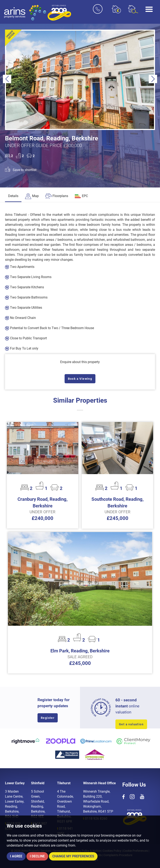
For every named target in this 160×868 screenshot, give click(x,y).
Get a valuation (131, 724)
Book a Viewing (80, 379)
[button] (7, 79)
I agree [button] (16, 856)
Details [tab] (13, 196)
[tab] (32, 196)
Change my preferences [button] (73, 856)
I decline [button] (37, 856)
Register (48, 718)
